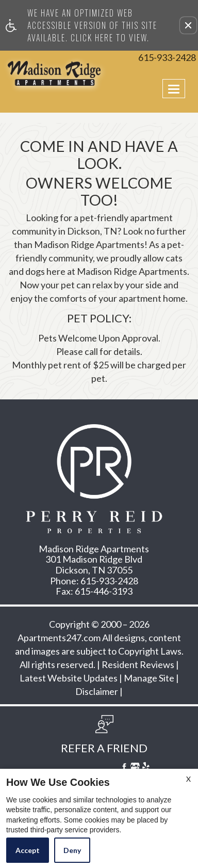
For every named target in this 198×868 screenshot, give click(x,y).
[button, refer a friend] (104, 738)
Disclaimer (97, 692)
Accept (28, 850)
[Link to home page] (28, 73)
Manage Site (149, 678)
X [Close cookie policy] (188, 779)
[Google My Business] (135, 768)
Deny (72, 850)
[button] (188, 25)
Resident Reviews (138, 665)
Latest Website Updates (69, 678)
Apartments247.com (59, 638)
